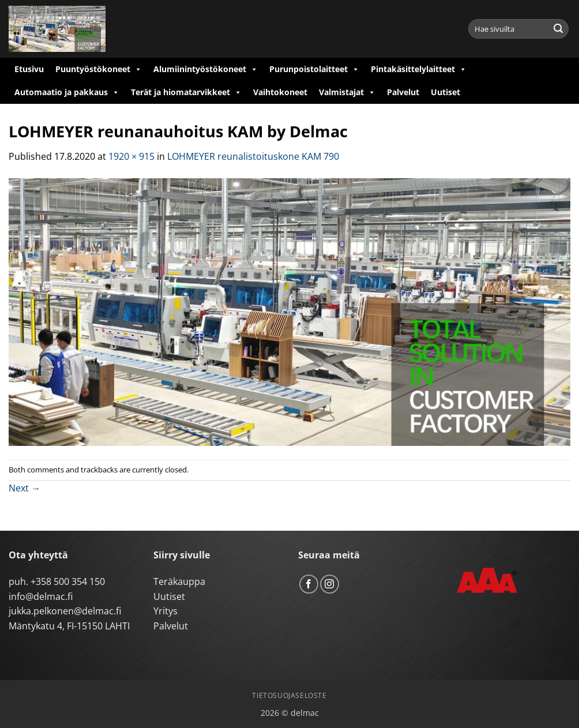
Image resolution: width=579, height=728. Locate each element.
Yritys (166, 611)
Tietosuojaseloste (289, 695)
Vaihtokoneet (280, 92)
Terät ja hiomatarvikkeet (186, 92)
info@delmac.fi (41, 596)
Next (25, 488)
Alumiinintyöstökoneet (206, 69)
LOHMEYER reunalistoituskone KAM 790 (253, 156)
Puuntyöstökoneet (99, 69)
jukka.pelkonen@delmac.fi (65, 611)
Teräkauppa (179, 581)
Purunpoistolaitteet (314, 69)
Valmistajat (347, 92)
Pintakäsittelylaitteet (419, 69)
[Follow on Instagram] (330, 584)
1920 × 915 (131, 156)
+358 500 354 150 (68, 581)
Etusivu (29, 69)
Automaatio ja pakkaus (67, 92)
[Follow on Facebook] (309, 584)
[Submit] (558, 29)
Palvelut (403, 92)
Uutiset (445, 92)
